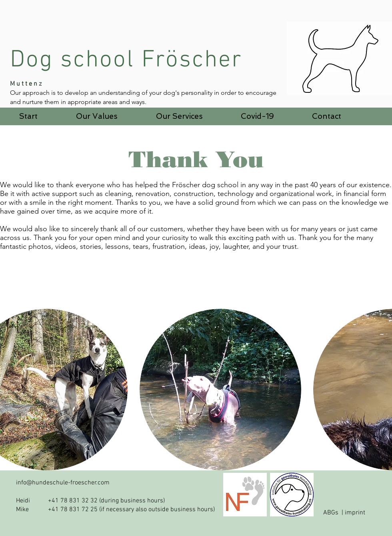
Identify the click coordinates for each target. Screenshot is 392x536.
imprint (355, 513)
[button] (97, 116)
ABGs (331, 513)
